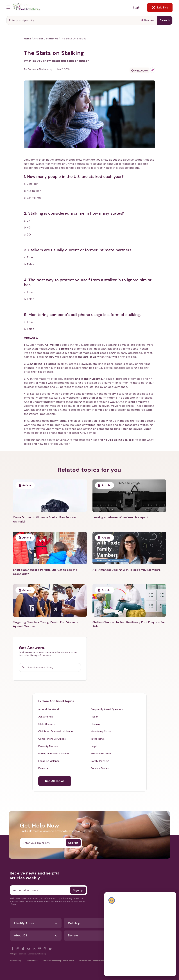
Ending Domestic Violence (54, 753)
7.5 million (52, 345)
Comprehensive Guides (52, 739)
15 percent (65, 349)
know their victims (89, 379)
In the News (98, 739)
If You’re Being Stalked (117, 440)
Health (95, 717)
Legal (94, 746)
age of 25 (90, 357)
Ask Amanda (46, 717)
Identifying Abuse (101, 731)
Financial (43, 768)
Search (165, 20)
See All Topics (55, 781)
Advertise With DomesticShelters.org (95, 961)
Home (28, 39)
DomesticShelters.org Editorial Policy (58, 961)
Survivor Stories (100, 768)
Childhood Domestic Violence (55, 731)
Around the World (49, 709)
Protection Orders (101, 753)
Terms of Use (32, 961)
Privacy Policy (16, 961)
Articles (38, 39)
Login (137, 7)
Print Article (140, 71)
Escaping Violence (49, 761)
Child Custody (47, 724)
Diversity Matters (48, 746)
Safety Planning (100, 761)
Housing (96, 724)
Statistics (52, 39)
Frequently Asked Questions (107, 709)
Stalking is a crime (43, 364)
